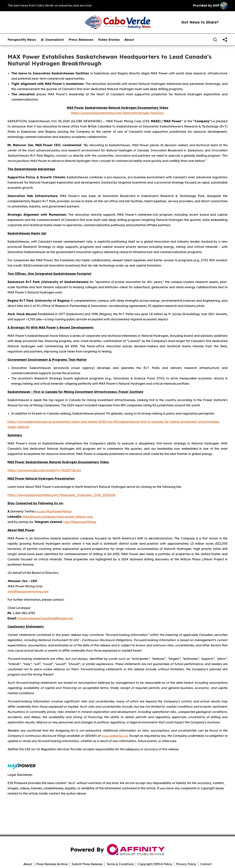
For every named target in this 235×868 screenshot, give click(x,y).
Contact (206, 864)
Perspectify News (22, 40)
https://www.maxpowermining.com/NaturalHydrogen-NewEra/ (117, 113)
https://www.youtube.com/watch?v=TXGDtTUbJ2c (44, 470)
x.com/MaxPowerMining (54, 511)
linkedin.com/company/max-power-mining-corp (58, 517)
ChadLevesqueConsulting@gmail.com (45, 618)
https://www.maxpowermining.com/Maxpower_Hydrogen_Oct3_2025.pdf (61, 495)
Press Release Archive (52, 864)
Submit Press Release (87, 864)
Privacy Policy (186, 864)
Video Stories (109, 40)
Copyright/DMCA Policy (155, 864)
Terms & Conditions (120, 864)
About (129, 40)
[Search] (215, 40)
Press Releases (81, 40)
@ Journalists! (52, 40)
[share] (225, 40)
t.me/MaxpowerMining (80, 522)
